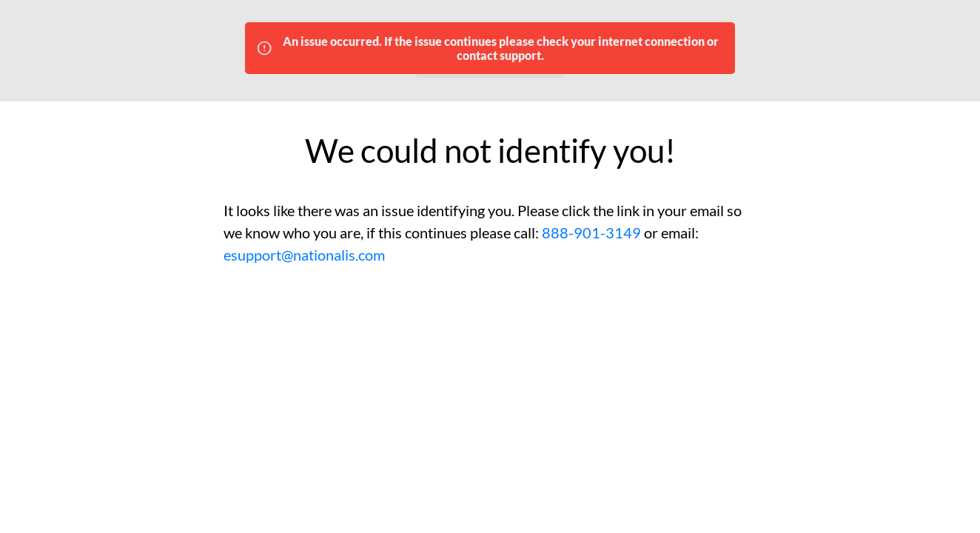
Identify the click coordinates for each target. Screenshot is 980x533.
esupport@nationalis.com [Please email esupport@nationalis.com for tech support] (304, 255)
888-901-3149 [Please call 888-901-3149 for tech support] (591, 232)
